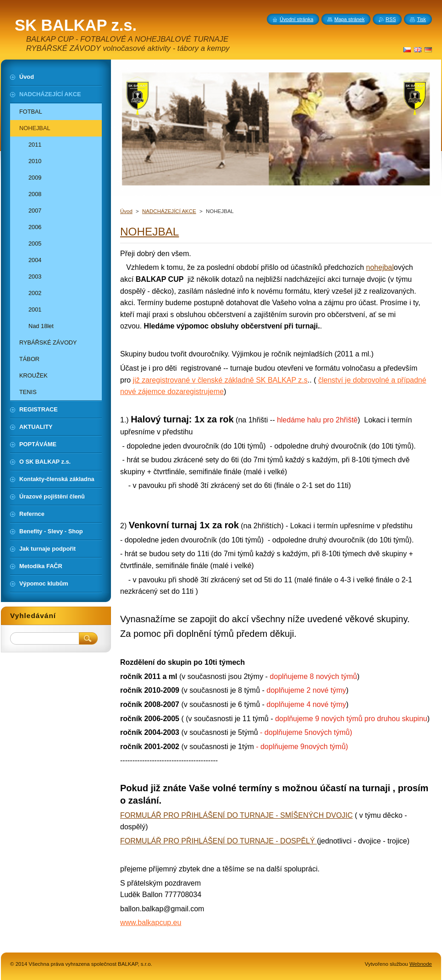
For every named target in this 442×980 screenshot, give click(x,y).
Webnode (421, 964)
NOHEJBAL (149, 232)
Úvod (126, 211)
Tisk (421, 19)
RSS (391, 19)
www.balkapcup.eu (151, 923)
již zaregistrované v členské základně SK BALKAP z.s (220, 380)
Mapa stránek (349, 19)
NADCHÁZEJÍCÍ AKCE (169, 211)
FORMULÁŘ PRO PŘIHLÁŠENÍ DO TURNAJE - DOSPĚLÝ (218, 841)
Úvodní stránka (296, 19)
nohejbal (380, 267)
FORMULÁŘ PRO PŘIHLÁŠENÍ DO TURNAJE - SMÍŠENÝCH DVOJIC (236, 815)
